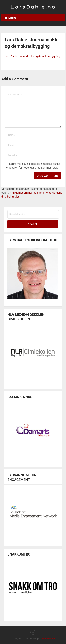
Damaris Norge (48, 639)
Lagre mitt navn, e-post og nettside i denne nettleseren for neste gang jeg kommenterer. (32, 166)
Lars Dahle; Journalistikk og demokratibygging (32, 56)
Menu (12, 18)
